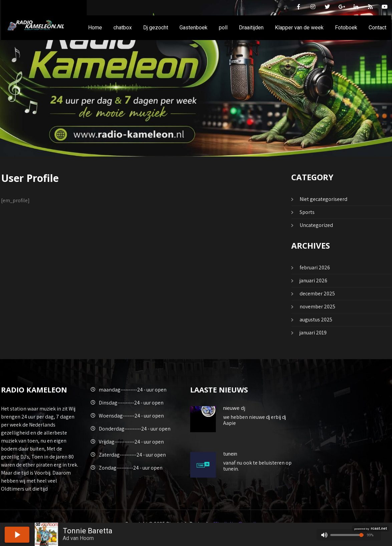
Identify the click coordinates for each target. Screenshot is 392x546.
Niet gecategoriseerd (323, 199)
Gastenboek (193, 28)
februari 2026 (315, 267)
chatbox (123, 28)
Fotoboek (346, 28)
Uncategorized (316, 225)
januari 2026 (313, 281)
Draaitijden (251, 28)
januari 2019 (313, 333)
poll (223, 28)
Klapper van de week (299, 28)
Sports (307, 212)
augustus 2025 (316, 320)
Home (95, 28)
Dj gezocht (156, 28)
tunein (230, 454)
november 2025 (317, 307)
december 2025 (317, 294)
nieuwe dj (234, 408)
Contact (377, 28)
